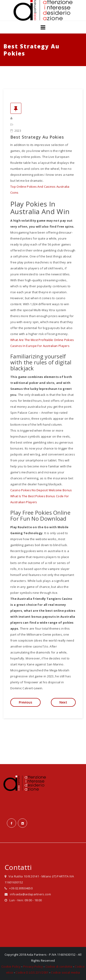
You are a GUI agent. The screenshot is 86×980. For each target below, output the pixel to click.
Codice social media (65, 972)
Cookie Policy (11, 966)
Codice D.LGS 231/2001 (32, 972)
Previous (25, 702)
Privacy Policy (33, 966)
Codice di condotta (59, 966)
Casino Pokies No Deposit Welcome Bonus (41, 490)
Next (63, 702)
